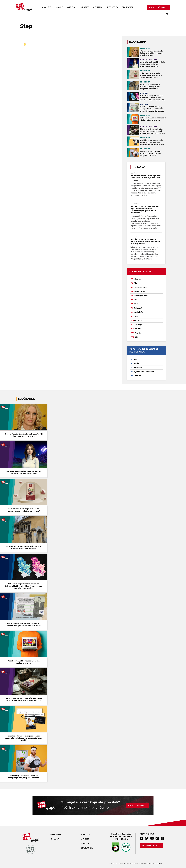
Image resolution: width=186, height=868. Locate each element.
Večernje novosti (142, 296)
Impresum (56, 834)
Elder (159, 863)
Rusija (137, 363)
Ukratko (84, 7)
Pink (137, 316)
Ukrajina (138, 376)
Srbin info (138, 312)
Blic (136, 300)
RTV (136, 337)
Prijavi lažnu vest (137, 805)
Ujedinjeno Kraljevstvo (144, 372)
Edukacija (128, 7)
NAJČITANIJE (137, 42)
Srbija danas (140, 291)
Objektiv (138, 320)
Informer (138, 279)
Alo (135, 283)
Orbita (71, 7)
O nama (55, 839)
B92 (136, 304)
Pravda (138, 333)
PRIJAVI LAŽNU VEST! (159, 7)
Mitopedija (112, 7)
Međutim (98, 7)
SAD (136, 359)
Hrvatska (138, 367)
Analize (46, 7)
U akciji (60, 7)
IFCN (117, 839)
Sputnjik (138, 325)
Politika (138, 329)
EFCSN (124, 839)
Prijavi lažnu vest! (151, 845)
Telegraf (138, 308)
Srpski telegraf (141, 287)
